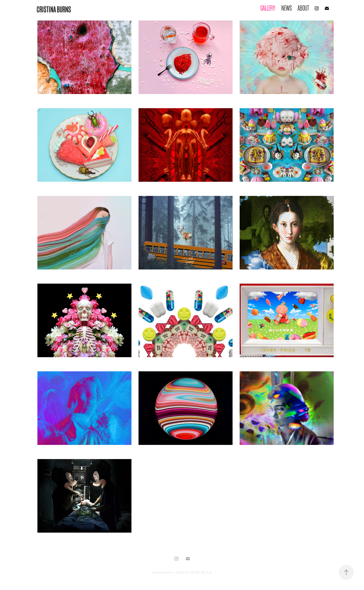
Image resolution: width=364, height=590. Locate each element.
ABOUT (303, 8)
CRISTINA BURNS (54, 9)
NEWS (287, 8)
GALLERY (268, 8)
